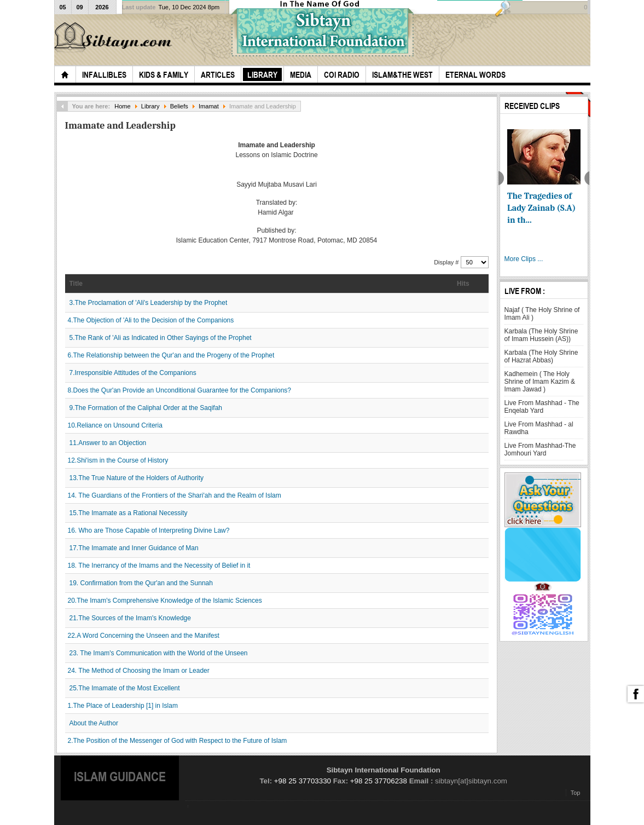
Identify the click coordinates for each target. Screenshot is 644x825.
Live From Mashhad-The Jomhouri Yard (540, 449)
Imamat (209, 106)
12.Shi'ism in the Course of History (118, 460)
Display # (447, 262)
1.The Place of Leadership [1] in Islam (123, 706)
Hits (463, 284)
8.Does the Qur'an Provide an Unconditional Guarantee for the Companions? (180, 390)
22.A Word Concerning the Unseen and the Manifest (144, 636)
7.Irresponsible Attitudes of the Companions (133, 373)
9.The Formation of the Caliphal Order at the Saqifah (146, 408)
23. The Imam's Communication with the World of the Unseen (159, 653)
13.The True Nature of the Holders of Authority (137, 478)
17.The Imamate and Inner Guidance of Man (134, 548)
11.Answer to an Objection (108, 443)
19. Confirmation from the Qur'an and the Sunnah (141, 583)
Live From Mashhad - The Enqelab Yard (542, 407)
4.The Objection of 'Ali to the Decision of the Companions (151, 320)
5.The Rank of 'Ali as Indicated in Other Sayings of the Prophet (161, 338)
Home (122, 106)
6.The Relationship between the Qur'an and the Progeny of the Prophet (171, 355)
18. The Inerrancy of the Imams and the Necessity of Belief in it (159, 566)
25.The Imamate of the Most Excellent (125, 688)
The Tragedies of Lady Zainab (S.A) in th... (541, 208)
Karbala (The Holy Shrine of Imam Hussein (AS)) (541, 335)
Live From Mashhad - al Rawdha (539, 428)
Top (576, 793)
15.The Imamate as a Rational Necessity (129, 513)
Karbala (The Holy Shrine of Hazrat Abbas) (541, 356)
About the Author (94, 723)
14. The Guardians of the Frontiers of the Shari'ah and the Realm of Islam (175, 495)
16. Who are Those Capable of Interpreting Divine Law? (149, 530)
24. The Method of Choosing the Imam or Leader (139, 671)
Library (150, 106)
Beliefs (179, 106)
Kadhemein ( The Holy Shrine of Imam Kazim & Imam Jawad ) (540, 382)
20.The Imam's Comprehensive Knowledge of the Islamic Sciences (165, 601)
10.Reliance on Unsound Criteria (115, 425)
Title (76, 284)
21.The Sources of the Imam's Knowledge (130, 618)
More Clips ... (524, 259)
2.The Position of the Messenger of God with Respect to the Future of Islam (178, 741)
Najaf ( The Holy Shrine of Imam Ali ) (542, 314)
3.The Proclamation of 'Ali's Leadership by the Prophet (149, 303)
